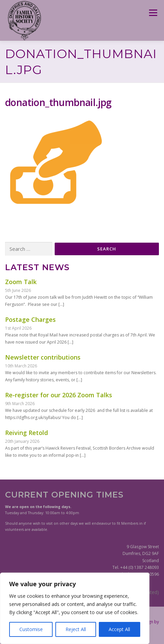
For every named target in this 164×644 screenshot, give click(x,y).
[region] (75, 608)
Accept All (119, 629)
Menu (153, 13)
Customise (31, 629)
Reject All (76, 629)
